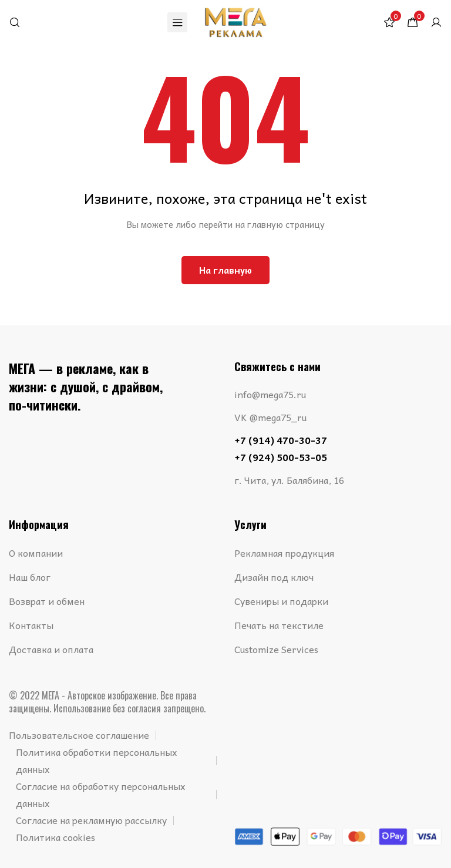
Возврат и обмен (47, 601)
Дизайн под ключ (274, 577)
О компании (36, 553)
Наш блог (30, 577)
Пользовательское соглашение (79, 735)
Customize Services (276, 649)
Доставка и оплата (51, 649)
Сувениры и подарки (281, 601)
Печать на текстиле (279, 625)
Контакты (31, 625)
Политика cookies (55, 837)
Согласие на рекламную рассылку (91, 820)
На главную (225, 270)
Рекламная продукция (284, 553)
